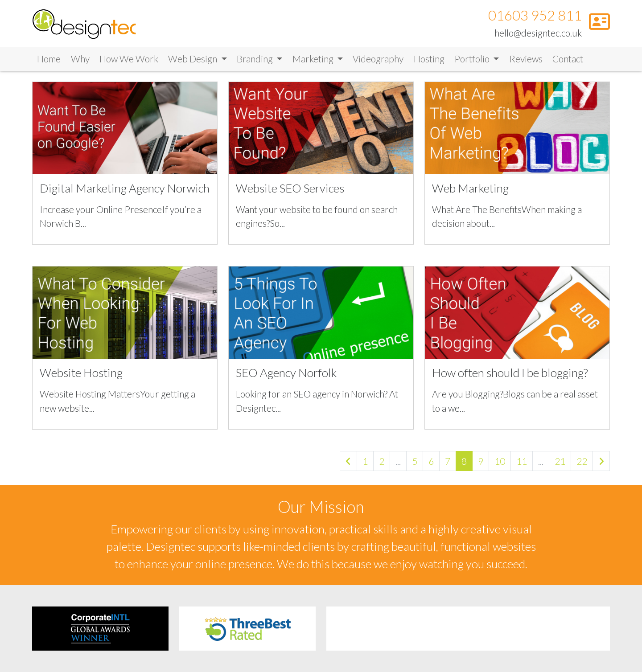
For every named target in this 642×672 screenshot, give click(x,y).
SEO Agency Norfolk (286, 376)
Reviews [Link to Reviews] (526, 62)
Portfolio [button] (473, 62)
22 (582, 464)
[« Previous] (348, 464)
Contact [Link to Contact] (568, 62)
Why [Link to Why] (80, 62)
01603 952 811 (535, 17)
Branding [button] (256, 62)
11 (522, 464)
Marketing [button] (314, 62)
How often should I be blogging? (510, 376)
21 (560, 464)
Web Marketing (470, 191)
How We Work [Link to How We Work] (129, 62)
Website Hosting (81, 376)
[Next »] (601, 464)
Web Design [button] (193, 62)
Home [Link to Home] (49, 62)
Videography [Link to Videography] (378, 62)
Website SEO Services (290, 191)
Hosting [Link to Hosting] (429, 62)
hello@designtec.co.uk (538, 34)
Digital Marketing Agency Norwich (125, 191)
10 (500, 464)
